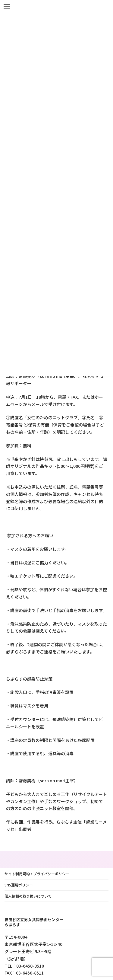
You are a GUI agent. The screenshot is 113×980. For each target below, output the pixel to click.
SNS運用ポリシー (19, 885)
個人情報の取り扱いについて (28, 896)
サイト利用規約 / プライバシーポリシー (37, 874)
